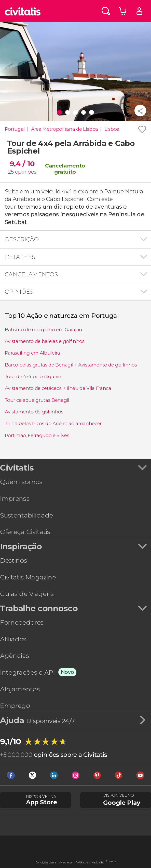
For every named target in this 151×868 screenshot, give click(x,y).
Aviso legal (66, 863)
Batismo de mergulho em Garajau (44, 330)
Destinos (13, 560)
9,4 (22, 164)
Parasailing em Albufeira (32, 353)
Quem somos (21, 482)
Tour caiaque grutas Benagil (37, 400)
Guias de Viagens (27, 594)
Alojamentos (20, 689)
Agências (14, 656)
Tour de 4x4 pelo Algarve (33, 377)
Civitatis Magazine (28, 577)
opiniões (26, 172)
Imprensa (15, 498)
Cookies (111, 861)
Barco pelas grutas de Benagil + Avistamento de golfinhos (71, 365)
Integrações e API (28, 672)
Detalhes (20, 257)
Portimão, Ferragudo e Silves (37, 435)
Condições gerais (46, 863)
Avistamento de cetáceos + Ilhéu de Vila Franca (58, 388)
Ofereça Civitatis (25, 532)
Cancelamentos (31, 274)
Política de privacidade (89, 863)
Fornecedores (22, 622)
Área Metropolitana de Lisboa (65, 129)
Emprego (15, 706)
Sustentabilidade (26, 515)
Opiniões (19, 292)
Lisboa (112, 129)
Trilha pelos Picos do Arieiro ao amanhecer (53, 423)
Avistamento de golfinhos (34, 412)
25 (11, 172)
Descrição (22, 239)
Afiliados (13, 639)
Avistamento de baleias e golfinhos (45, 341)
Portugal (15, 129)
